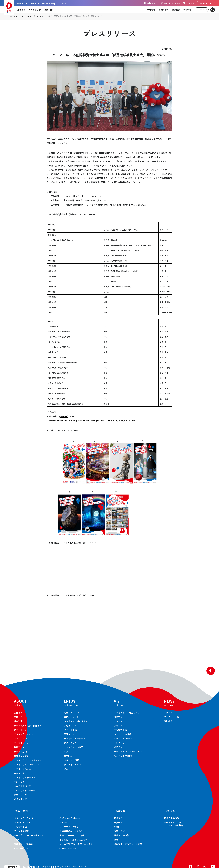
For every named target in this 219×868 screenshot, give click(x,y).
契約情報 (187, 10)
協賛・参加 (164, 10)
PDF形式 (64, 416)
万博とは (21, 10)
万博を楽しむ (35, 10)
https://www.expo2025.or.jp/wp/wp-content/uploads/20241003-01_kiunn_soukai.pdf (92, 421)
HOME (10, 16)
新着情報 (151, 10)
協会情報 (176, 10)
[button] (211, 671)
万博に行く (49, 10)
